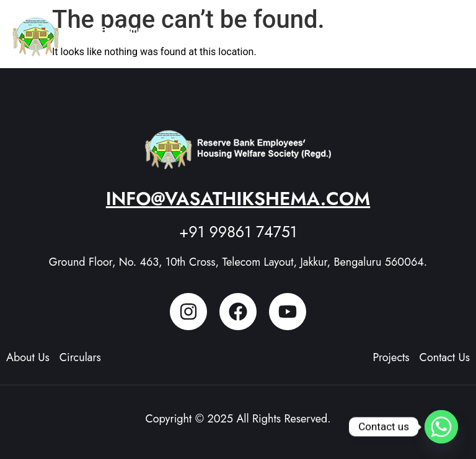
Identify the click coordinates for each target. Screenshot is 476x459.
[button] (451, 31)
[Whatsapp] (441, 427)
